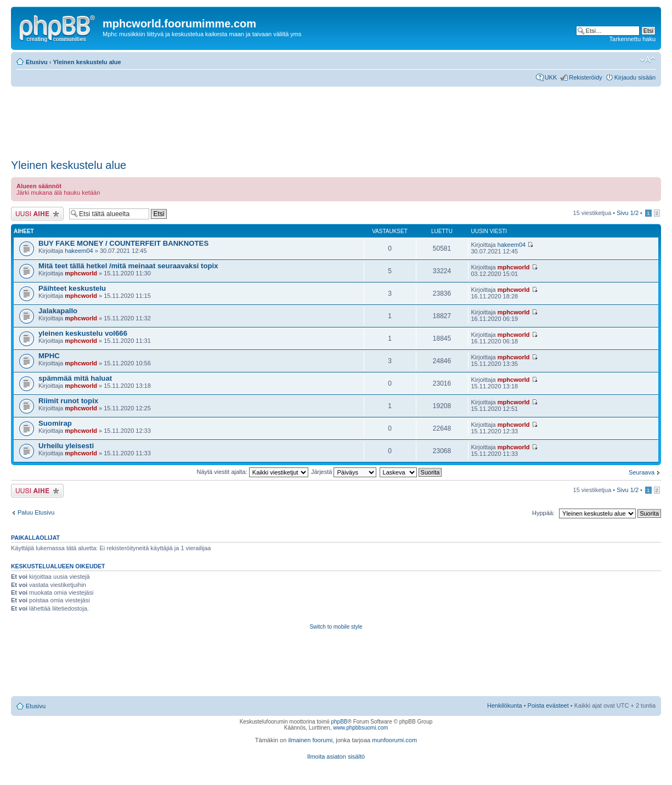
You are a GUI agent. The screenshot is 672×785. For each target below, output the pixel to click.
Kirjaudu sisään (635, 77)
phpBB (339, 722)
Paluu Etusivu (36, 512)
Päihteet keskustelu (72, 288)
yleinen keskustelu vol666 (83, 333)
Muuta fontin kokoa (648, 60)
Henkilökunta (505, 705)
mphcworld (81, 273)
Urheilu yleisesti (66, 446)
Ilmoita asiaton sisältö (336, 756)
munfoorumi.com (394, 740)
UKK (551, 77)
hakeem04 (79, 251)
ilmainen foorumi (310, 740)
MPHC (49, 356)
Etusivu (37, 62)
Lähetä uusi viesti (37, 214)
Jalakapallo (58, 311)
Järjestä (344, 472)
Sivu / (628, 213)
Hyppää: (543, 513)
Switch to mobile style (336, 627)
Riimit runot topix (68, 401)
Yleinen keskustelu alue (87, 62)
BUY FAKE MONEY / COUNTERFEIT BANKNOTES (123, 243)
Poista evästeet (548, 705)
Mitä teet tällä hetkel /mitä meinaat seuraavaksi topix (128, 266)
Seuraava (642, 472)
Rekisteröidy (586, 77)
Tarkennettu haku (633, 39)
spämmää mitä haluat (75, 378)
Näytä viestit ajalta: (252, 472)
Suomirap (55, 423)
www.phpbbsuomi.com (360, 728)
